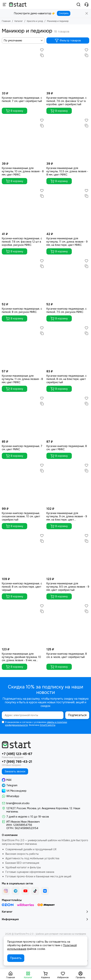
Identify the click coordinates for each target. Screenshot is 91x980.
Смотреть (64, 13)
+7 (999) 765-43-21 (17, 762)
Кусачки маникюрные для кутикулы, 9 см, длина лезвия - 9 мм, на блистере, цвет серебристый (67, 516)
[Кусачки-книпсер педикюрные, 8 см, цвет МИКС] (68, 417)
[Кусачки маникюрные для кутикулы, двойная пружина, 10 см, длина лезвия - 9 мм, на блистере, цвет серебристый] (23, 624)
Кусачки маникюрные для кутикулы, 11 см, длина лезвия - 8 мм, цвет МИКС (22, 379)
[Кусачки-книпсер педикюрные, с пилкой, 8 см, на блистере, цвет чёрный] (23, 554)
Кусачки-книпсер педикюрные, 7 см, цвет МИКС (22, 448)
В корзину (15, 111)
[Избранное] (42, 50)
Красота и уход (35, 21)
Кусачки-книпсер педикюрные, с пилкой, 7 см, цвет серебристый (22, 99)
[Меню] (5, 5)
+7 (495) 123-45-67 (17, 754)
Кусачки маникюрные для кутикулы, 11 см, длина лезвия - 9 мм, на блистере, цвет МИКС (67, 242)
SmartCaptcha (48, 725)
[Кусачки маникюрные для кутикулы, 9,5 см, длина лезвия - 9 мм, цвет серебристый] (68, 554)
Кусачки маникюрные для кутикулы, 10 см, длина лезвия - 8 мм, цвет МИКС (23, 171)
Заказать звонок (15, 771)
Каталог (19, 21)
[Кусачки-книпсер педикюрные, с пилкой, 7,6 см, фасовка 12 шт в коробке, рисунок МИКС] (23, 209)
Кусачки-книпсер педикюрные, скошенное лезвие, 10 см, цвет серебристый (21, 516)
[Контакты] (86, 5)
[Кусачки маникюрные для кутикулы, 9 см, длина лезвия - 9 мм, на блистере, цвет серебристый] (68, 484)
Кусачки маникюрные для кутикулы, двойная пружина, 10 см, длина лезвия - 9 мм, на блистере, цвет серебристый (21, 657)
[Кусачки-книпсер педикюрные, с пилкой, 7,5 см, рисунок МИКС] (68, 279)
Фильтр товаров (68, 40)
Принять (16, 958)
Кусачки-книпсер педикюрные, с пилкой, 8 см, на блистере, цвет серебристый (67, 379)
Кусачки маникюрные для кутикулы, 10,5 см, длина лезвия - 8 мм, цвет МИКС (67, 171)
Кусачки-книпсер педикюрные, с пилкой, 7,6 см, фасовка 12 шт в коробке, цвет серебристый (67, 101)
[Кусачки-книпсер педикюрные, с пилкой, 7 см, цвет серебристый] (23, 69)
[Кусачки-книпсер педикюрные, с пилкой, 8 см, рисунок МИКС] (23, 279)
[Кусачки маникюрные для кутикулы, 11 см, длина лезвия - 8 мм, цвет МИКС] (23, 346)
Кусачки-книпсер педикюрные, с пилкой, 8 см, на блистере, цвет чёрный (22, 587)
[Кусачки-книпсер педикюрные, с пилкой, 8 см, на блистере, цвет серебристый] (68, 346)
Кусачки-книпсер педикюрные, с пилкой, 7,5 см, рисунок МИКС (67, 310)
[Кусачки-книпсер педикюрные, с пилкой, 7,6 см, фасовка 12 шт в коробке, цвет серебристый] (68, 69)
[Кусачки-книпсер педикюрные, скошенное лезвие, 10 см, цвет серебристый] (23, 484)
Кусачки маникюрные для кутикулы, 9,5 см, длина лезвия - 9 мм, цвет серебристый (68, 587)
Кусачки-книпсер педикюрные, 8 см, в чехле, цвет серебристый (67, 655)
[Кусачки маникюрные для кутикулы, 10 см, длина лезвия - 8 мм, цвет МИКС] (23, 139)
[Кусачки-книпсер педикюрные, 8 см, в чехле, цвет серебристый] (68, 624)
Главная (6, 21)
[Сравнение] (42, 55)
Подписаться (77, 715)
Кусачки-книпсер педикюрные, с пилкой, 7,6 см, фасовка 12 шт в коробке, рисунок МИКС (22, 242)
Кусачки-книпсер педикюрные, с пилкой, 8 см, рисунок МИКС (22, 310)
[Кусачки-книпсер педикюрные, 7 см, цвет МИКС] (23, 417)
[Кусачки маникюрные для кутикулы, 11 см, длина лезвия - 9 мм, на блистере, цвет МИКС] (68, 209)
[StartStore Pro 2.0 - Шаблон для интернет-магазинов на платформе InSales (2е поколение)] (18, 5)
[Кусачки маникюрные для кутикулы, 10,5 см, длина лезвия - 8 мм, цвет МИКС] (68, 139)
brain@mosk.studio (18, 803)
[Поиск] (78, 5)
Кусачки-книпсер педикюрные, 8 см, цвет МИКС (67, 448)
